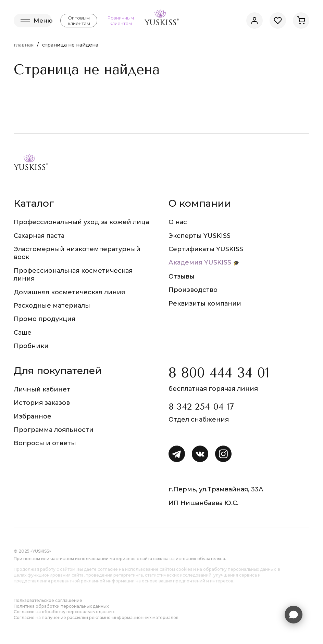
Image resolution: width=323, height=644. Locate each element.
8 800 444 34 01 (219, 373)
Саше (23, 333)
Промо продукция (45, 319)
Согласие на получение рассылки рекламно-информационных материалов (96, 617)
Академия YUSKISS (200, 262)
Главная (24, 45)
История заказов (42, 403)
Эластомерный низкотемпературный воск (77, 253)
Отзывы (182, 276)
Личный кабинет (42, 389)
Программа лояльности (54, 430)
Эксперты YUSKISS (200, 236)
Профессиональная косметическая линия (73, 275)
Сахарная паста (39, 236)
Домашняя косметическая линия (69, 292)
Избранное (33, 416)
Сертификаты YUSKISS (206, 249)
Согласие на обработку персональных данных (64, 612)
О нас (178, 222)
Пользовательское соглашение (48, 600)
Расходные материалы (52, 306)
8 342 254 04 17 (201, 407)
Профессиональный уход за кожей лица (81, 222)
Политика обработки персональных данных (61, 606)
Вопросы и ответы (45, 443)
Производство (193, 290)
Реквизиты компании (205, 304)
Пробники (31, 346)
